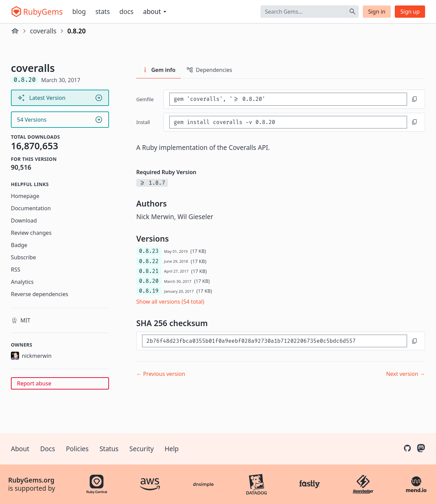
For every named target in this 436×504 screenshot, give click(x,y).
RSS (16, 270)
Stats (103, 12)
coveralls (43, 31)
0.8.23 (149, 251)
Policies (77, 449)
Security (142, 449)
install (143, 122)
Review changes (31, 233)
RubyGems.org (31, 480)
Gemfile (145, 99)
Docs (127, 12)
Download (24, 220)
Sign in (377, 12)
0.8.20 (149, 281)
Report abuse (34, 383)
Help (172, 449)
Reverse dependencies (40, 294)
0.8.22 (149, 261)
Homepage (25, 196)
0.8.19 (149, 291)
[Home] (15, 31)
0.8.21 (149, 271)
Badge (19, 245)
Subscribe (23, 257)
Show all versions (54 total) (170, 302)
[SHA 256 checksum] (275, 341)
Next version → (406, 374)
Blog (79, 12)
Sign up (410, 12)
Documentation (31, 208)
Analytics (22, 282)
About (20, 449)
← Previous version (161, 374)
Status (109, 449)
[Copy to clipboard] (415, 99)
